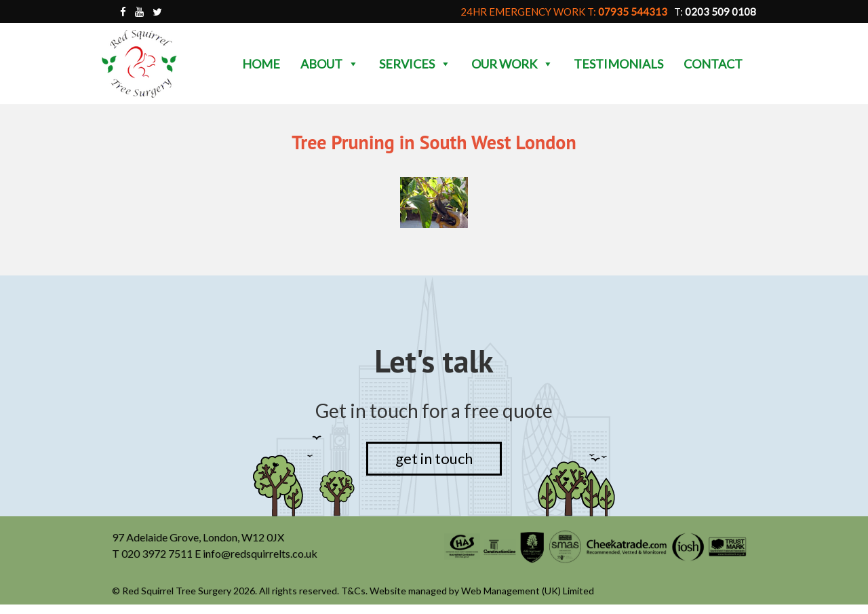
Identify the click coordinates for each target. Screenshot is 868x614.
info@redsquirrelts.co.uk (261, 554)
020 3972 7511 (159, 554)
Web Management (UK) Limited (527, 591)
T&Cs (354, 591)
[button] (353, 64)
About (330, 64)
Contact (713, 64)
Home (261, 64)
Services (415, 64)
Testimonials (618, 64)
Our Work (512, 64)
